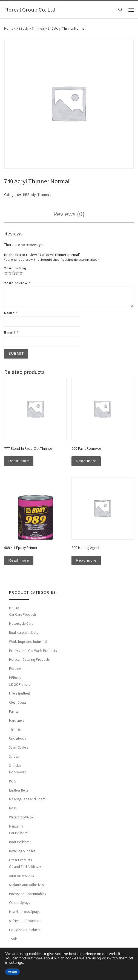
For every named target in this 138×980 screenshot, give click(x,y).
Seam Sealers (19, 748)
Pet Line (15, 669)
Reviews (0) (69, 214)
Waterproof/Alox (21, 818)
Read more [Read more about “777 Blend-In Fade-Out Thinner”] (19, 461)
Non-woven (18, 773)
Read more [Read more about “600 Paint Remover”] (86, 461)
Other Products (20, 861)
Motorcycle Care (21, 624)
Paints (14, 712)
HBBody (22, 28)
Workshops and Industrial (28, 642)
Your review (18, 283)
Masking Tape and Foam (27, 800)
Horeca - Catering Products (29, 660)
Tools (13, 939)
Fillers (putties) (20, 694)
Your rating (15, 268)
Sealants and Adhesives (26, 886)
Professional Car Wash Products (33, 651)
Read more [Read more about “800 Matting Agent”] (86, 561)
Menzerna (16, 827)
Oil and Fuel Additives (25, 867)
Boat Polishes (19, 843)
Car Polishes (18, 834)
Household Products (25, 930)
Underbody (18, 739)
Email (11, 332)
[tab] (69, 214)
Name (11, 313)
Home (9, 28)
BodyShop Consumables (27, 894)
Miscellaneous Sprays (25, 913)
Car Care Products (23, 615)
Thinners (38, 28)
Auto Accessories (21, 877)
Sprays (14, 757)
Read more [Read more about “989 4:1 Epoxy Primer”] (19, 561)
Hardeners (17, 721)
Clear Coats (18, 703)
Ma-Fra (14, 608)
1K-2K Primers (19, 685)
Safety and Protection (25, 922)
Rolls (13, 809)
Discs (13, 782)
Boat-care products (23, 633)
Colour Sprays (19, 903)
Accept (12, 972)
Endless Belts (18, 791)
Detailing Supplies (22, 852)
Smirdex (15, 766)
